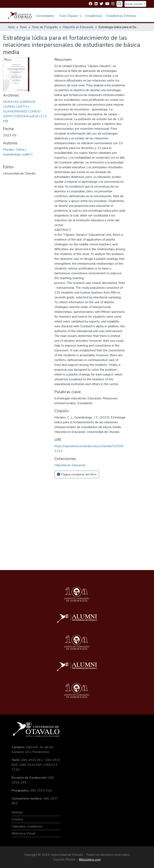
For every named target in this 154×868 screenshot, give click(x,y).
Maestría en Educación (78, 27)
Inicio (11, 27)
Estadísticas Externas (121, 16)
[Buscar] (119, 4)
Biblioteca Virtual (23, 833)
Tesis (23, 27)
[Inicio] (20, 16)
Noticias (17, 812)
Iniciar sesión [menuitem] (134, 4)
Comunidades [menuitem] (45, 16)
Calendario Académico (27, 826)
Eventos (17, 819)
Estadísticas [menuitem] (94, 16)
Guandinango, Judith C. (18, 154)
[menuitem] (70, 16)
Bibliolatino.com (90, 860)
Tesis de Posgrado (45, 27)
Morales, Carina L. (15, 150)
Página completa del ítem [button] (77, 474)
